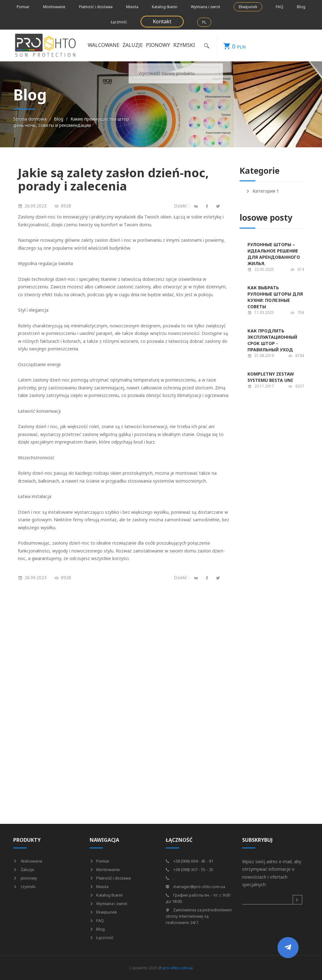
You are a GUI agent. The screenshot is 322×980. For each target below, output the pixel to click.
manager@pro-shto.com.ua (195, 887)
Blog (301, 7)
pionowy (158, 45)
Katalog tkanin (165, 7)
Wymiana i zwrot (205, 7)
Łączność (119, 22)
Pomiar (23, 7)
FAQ (280, 7)
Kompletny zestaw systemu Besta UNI (271, 377)
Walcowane (104, 45)
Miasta (132, 7)
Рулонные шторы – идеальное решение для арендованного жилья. (274, 254)
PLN (231, 45)
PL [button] (204, 22)
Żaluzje (133, 45)
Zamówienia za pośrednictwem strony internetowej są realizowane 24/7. (199, 916)
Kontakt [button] (162, 21)
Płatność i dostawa (96, 7)
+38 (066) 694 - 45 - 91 (189, 861)
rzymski (184, 45)
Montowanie (54, 7)
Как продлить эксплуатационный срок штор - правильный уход (272, 340)
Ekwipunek (248, 7)
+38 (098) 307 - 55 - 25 (189, 870)
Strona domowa (30, 119)
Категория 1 (262, 191)
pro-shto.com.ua (178, 968)
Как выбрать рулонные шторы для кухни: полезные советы (275, 297)
